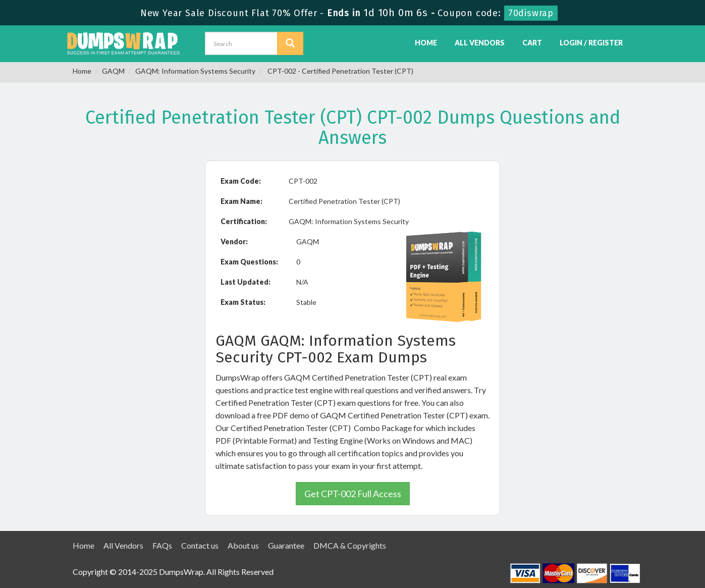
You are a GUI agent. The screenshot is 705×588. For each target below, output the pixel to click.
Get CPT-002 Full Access (353, 494)
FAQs (162, 545)
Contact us (200, 545)
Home (426, 43)
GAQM (113, 71)
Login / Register (591, 43)
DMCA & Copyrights (350, 545)
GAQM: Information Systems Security (195, 71)
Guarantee (286, 545)
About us (243, 545)
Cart (532, 43)
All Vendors (480, 43)
